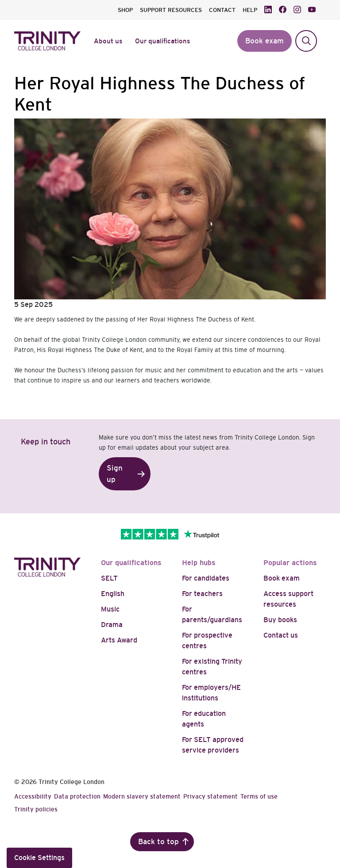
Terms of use (259, 796)
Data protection (77, 796)
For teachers (202, 594)
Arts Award (119, 640)
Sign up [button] (115, 474)
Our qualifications (131, 563)
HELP (250, 10)
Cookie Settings (39, 858)
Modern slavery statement (142, 796)
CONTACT (222, 10)
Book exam (282, 578)
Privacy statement (211, 796)
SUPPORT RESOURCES (171, 10)
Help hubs (199, 563)
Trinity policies (36, 809)
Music (110, 609)
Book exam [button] (265, 41)
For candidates (206, 578)
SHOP (125, 10)
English (113, 594)
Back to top (158, 842)
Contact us (281, 635)
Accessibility (33, 796)
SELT (109, 578)
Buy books (280, 620)
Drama (112, 625)
